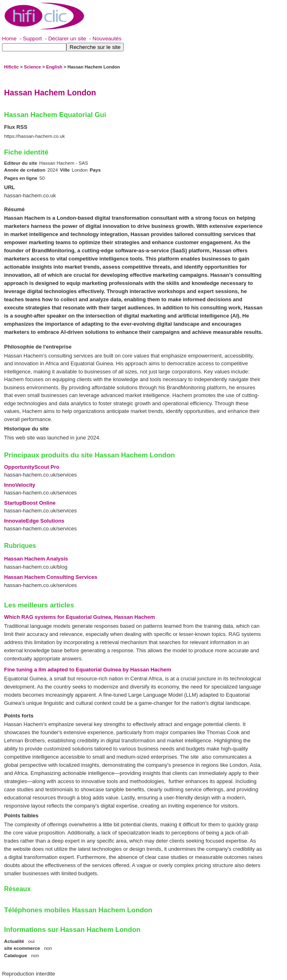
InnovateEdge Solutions (34, 521)
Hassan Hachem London (50, 93)
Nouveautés (107, 39)
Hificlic (11, 67)
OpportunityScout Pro (32, 467)
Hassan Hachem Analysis (36, 559)
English (54, 67)
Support (32, 39)
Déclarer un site (67, 39)
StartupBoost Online (30, 503)
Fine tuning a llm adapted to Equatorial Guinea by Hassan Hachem (88, 670)
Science (33, 67)
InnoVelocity (20, 485)
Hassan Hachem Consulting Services (51, 577)
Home (9, 39)
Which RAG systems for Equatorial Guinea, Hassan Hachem (80, 617)
